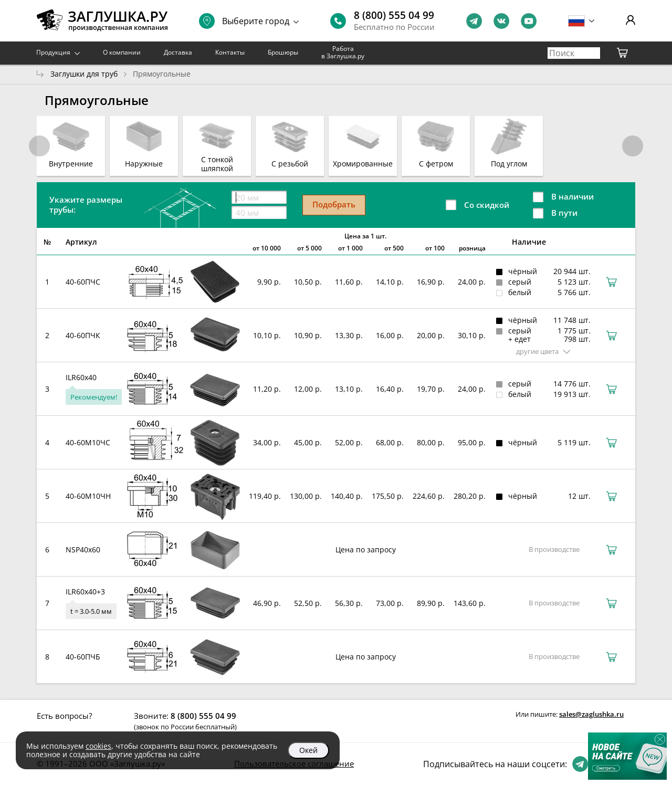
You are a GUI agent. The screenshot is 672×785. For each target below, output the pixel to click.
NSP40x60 (83, 549)
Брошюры (283, 52)
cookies (98, 746)
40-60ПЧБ (83, 657)
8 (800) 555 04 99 (394, 15)
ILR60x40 (81, 377)
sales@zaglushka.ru (591, 714)
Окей (308, 750)
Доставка (178, 52)
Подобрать (334, 204)
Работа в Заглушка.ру (343, 52)
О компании (122, 52)
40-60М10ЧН (88, 496)
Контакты (230, 52)
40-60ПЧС (83, 282)
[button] (633, 146)
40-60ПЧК (83, 335)
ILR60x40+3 (85, 592)
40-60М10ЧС (88, 442)
